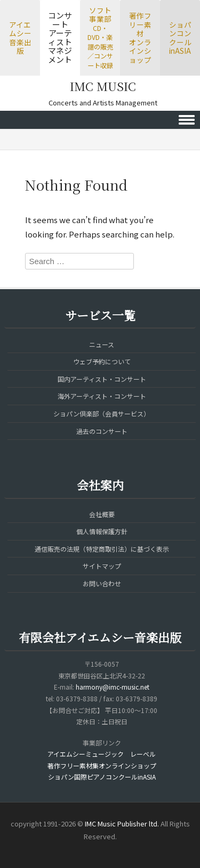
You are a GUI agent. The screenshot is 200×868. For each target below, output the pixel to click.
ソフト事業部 (100, 37)
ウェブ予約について (102, 361)
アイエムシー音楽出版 (20, 38)
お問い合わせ (102, 583)
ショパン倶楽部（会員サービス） (102, 413)
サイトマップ (102, 566)
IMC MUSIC (103, 86)
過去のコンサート (102, 431)
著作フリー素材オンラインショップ (140, 38)
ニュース (102, 344)
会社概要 (102, 514)
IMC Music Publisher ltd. (122, 824)
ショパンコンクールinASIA (180, 38)
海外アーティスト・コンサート (102, 396)
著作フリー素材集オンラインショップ (102, 765)
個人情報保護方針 (102, 531)
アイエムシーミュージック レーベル (102, 754)
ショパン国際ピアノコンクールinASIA (102, 777)
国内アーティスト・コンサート (102, 379)
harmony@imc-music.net (113, 687)
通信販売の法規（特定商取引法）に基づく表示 (102, 549)
